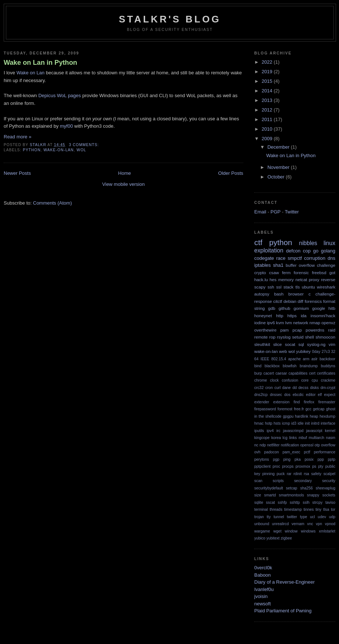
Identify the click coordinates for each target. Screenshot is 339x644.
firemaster (327, 402)
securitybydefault (269, 488)
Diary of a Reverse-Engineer (284, 582)
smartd (270, 495)
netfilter (273, 445)
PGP (275, 212)
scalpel (329, 474)
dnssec (276, 395)
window (291, 531)
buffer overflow (300, 265)
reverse (328, 279)
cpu (315, 380)
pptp (332, 459)
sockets (329, 495)
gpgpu (288, 416)
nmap (315, 323)
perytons (262, 459)
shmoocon (325, 337)
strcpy (318, 503)
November (279, 167)
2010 (268, 129)
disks (314, 388)
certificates (326, 373)
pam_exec (291, 452)
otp (317, 445)
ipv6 (271, 323)
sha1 (278, 265)
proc (276, 466)
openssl (307, 445)
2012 (268, 110)
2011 (268, 119)
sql (301, 344)
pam (285, 330)
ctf (258, 242)
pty (321, 466)
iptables (263, 265)
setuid (298, 337)
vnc (310, 524)
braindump (309, 366)
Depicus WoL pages (60, 95)
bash (279, 294)
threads (276, 509)
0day (316, 352)
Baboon (263, 575)
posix (309, 459)
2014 (268, 91)
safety (316, 474)
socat (290, 344)
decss (303, 388)
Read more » (18, 137)
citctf (278, 301)
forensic (301, 273)
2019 (268, 72)
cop (307, 251)
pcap (297, 330)
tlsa (326, 509)
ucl (312, 517)
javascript (314, 431)
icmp (286, 423)
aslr (314, 359)
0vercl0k (263, 568)
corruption (315, 258)
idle (301, 423)
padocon (272, 452)
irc (278, 431)
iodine (260, 323)
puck (281, 474)
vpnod (330, 524)
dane (286, 388)
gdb (272, 308)
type (304, 517)
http (280, 316)
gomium (301, 308)
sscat (270, 503)
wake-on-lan (59, 150)
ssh (271, 287)
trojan (259, 517)
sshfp (282, 503)
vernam (298, 524)
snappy (313, 495)
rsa (306, 474)
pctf (307, 452)
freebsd (319, 273)
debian (290, 301)
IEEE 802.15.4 (273, 359)
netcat (301, 279)
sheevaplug (326, 488)
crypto (260, 273)
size (258, 495)
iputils (259, 431)
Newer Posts (17, 173)
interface (328, 423)
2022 (268, 62)
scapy (260, 287)
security (329, 481)
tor (333, 509)
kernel (330, 431)
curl (278, 388)
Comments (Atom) (53, 203)
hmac (259, 423)
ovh (257, 452)
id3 (294, 423)
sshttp (295, 503)
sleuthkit (262, 344)
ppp (321, 459)
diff (300, 301)
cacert (269, 373)
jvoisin (261, 596)
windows (308, 531)
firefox (309, 402)
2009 (268, 139)
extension (281, 402)
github (284, 308)
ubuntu (308, 287)
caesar (281, 373)
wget (277, 531)
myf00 (67, 126)
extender (262, 402)
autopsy (262, 294)
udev (322, 517)
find (297, 402)
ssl (279, 287)
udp (332, 517)
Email (260, 212)
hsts (277, 423)
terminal (261, 509)
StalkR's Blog (170, 19)
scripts (278, 481)
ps (314, 466)
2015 (268, 81)
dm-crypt (328, 388)
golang (328, 251)
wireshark (326, 287)
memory (286, 279)
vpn (319, 524)
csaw (274, 273)
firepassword (265, 409)
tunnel (279, 517)
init (307, 423)
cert (312, 373)
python (32, 150)
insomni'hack (323, 316)
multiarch (317, 438)
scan (258, 481)
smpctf (295, 258)
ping (287, 459)
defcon (293, 251)
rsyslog (284, 337)
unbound (262, 524)
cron (269, 388)
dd (295, 388)
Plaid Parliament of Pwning (283, 611)
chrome (261, 380)
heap (314, 416)
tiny (318, 509)
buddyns (328, 366)
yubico (260, 538)
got (332, 273)
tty (269, 517)
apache (294, 359)
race (281, 258)
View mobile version (123, 184)
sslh (306, 503)
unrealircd (280, 524)
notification (290, 445)
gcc (308, 409)
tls (298, 287)
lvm (289, 323)
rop (272, 337)
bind (258, 366)
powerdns (315, 330)
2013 (268, 100)
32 (333, 352)
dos (287, 395)
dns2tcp (261, 395)
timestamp (293, 509)
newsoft (263, 604)
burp (258, 373)
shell (310, 337)
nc (256, 445)
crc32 (259, 388)
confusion (290, 380)
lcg (285, 438)
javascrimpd (293, 431)
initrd (315, 423)
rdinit (298, 474)
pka (298, 459)
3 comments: (85, 145)
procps (288, 466)
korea (276, 438)
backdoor (327, 359)
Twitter (292, 212)
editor (311, 395)
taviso (330, 503)
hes (273, 279)
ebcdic (298, 395)
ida (304, 316)
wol (81, 150)
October (277, 177)
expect (330, 395)
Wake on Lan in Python (40, 63)
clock (275, 380)
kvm (280, 323)
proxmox (303, 466)
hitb (332, 308)
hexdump (327, 416)
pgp (276, 459)
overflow (328, 445)
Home (125, 173)
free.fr (299, 409)
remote (261, 337)
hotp (269, 423)
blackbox (272, 366)
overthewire (265, 330)
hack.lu (261, 279)
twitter (292, 517)
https (292, 316)
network (301, 323)
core (305, 380)
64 (256, 359)
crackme (328, 380)
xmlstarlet (327, 531)
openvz (328, 323)
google (319, 308)
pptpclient (262, 466)
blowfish (290, 366)
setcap (292, 488)
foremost (285, 409)
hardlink (301, 416)
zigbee (286, 538)
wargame (262, 531)
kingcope (262, 438)
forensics (313, 301)
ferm (286, 273)
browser (296, 294)
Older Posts (231, 173)
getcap (319, 409)
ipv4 (270, 431)
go (316, 251)
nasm (331, 438)
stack (288, 287)
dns (331, 258)
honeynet (263, 316)
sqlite (259, 503)
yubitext (273, 538)
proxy (314, 279)
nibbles (308, 243)
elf (320, 395)
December (279, 147)
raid (332, 330)
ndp (263, 445)
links (293, 438)
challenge (326, 265)
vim (332, 344)
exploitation (269, 250)
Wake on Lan (31, 73)
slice (277, 344)
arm (306, 359)
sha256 (307, 488)
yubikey (304, 351)
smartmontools (291, 495)
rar (289, 474)
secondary (303, 481)
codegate (264, 258)
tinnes (309, 509)
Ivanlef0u (264, 589)
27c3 (326, 352)
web (283, 351)
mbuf (303, 438)
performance (325, 452)
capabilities (298, 373)
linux (329, 243)
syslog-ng (316, 344)
